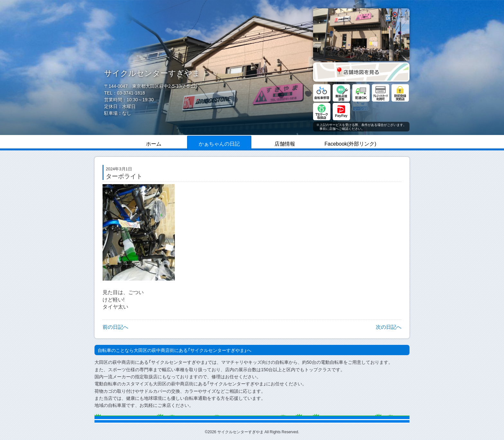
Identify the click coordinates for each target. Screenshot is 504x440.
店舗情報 (285, 143)
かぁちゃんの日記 (219, 143)
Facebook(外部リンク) (351, 143)
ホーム (154, 143)
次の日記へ (389, 327)
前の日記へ (115, 327)
